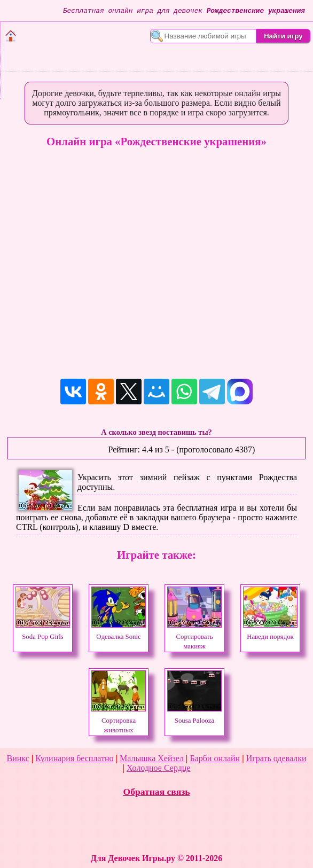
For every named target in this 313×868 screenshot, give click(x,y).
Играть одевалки (276, 758)
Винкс (18, 758)
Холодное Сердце (158, 768)
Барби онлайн (215, 758)
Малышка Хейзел (152, 758)
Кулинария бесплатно (74, 758)
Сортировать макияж (194, 637)
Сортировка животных (119, 721)
